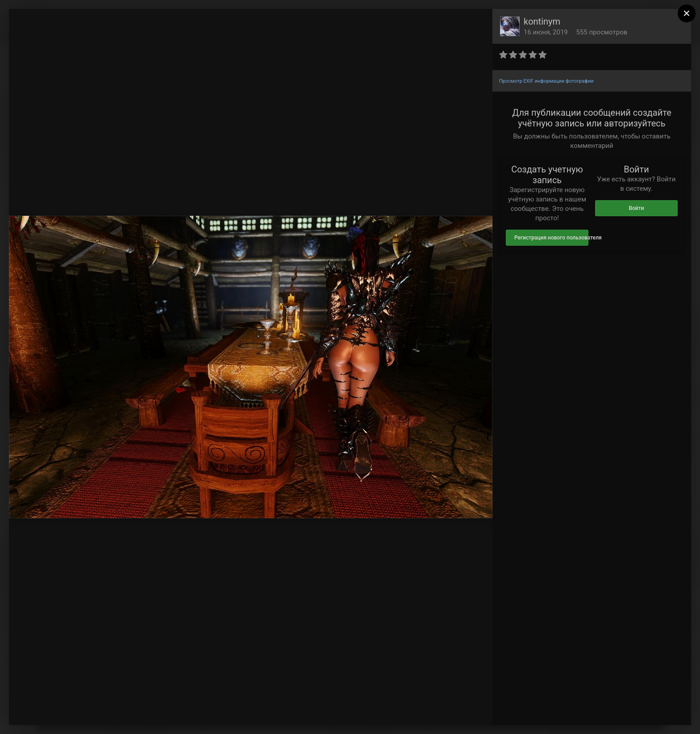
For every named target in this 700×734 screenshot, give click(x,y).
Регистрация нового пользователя (551, 238)
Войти (636, 208)
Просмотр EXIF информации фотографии (546, 81)
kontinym (542, 21)
